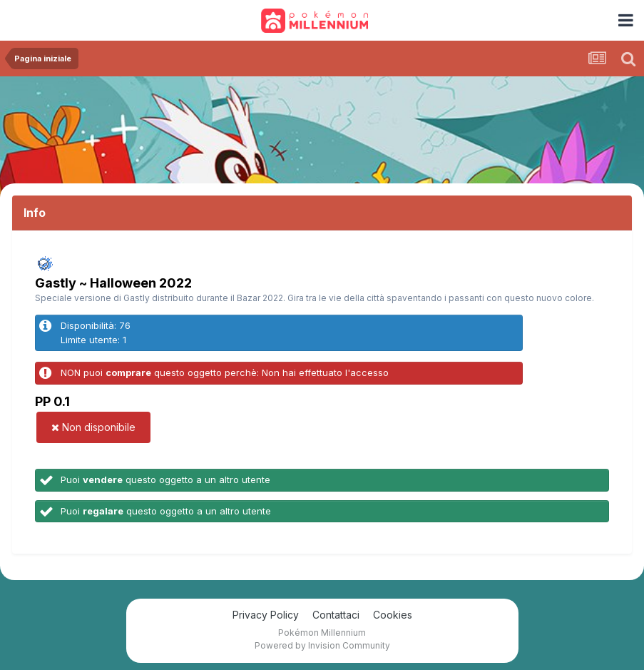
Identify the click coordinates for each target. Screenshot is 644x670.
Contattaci (336, 615)
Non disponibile (93, 427)
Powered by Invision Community (322, 645)
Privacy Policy (266, 615)
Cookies (393, 615)
